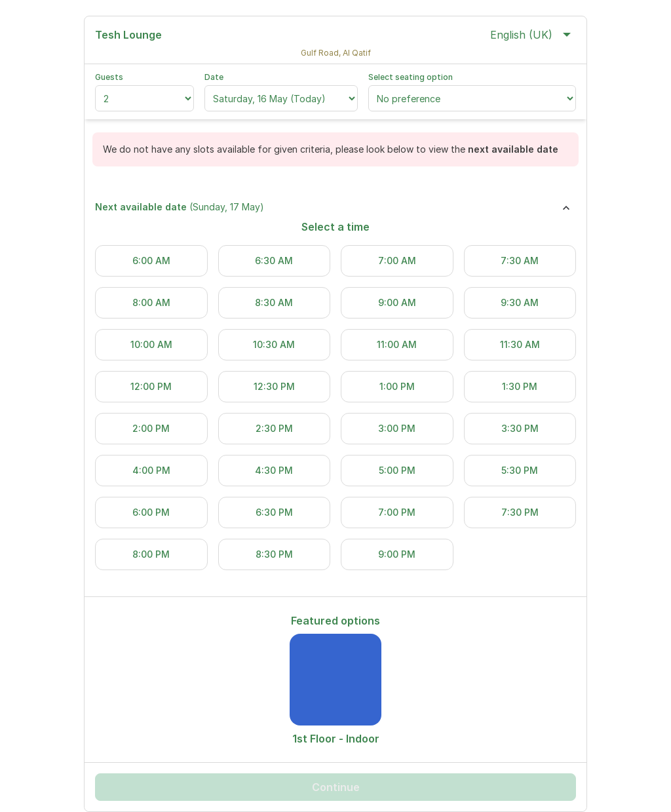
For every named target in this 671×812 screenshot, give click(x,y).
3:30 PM (520, 428)
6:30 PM (274, 512)
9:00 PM (397, 554)
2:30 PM (274, 428)
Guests (109, 77)
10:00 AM (151, 344)
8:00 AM (151, 302)
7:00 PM (397, 512)
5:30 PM (520, 470)
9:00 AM (397, 302)
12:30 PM (274, 386)
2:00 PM (151, 428)
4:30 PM (274, 470)
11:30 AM (520, 344)
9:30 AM (520, 302)
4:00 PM (151, 470)
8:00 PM (151, 554)
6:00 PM (151, 512)
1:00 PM (397, 386)
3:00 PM (397, 428)
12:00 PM (151, 386)
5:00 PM (397, 470)
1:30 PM (520, 386)
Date (214, 77)
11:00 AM (397, 344)
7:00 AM (397, 261)
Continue (336, 787)
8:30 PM (274, 554)
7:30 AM (520, 261)
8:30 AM (274, 302)
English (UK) (530, 35)
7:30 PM (520, 512)
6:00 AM (151, 261)
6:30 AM (274, 261)
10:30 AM (274, 344)
